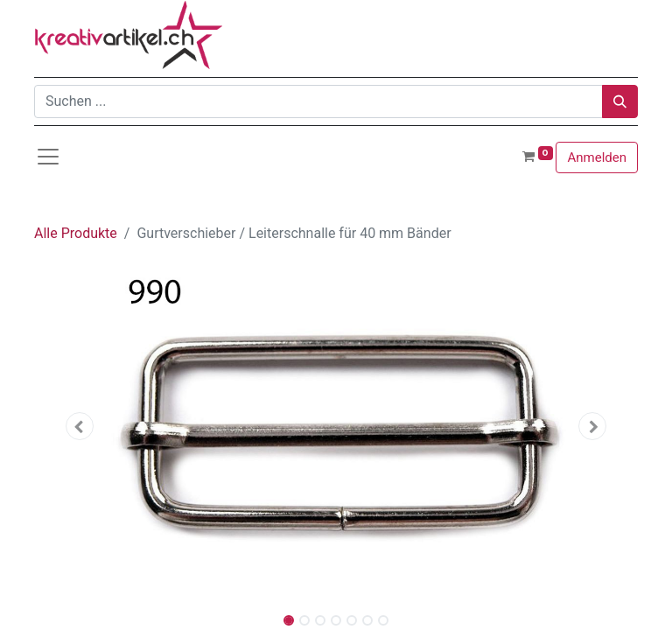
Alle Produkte (76, 233)
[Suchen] (620, 101)
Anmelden (597, 157)
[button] (80, 426)
